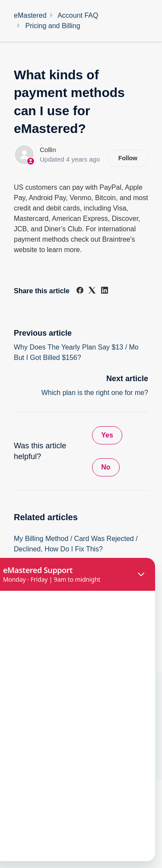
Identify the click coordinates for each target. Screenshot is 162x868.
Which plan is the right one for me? (95, 393)
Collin (48, 150)
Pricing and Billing (52, 26)
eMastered (30, 15)
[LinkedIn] (105, 291)
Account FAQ (78, 15)
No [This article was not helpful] (106, 467)
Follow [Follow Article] (128, 158)
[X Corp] (92, 291)
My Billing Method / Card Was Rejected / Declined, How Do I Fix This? (76, 544)
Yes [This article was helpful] (107, 435)
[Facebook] (80, 291)
